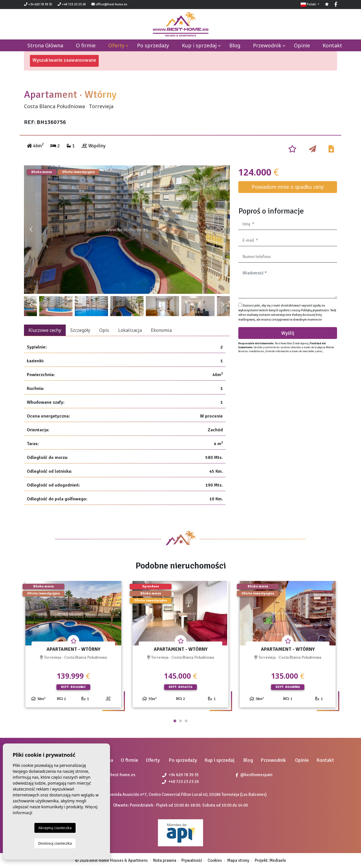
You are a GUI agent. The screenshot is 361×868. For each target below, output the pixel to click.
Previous (31, 230)
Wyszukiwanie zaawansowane (64, 60)
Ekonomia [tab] (161, 330)
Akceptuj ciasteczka (55, 828)
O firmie (86, 45)
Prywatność (192, 860)
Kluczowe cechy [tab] (45, 330)
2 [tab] (180, 721)
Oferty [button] (116, 45)
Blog (235, 45)
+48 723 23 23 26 (72, 4)
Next (223, 230)
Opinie (302, 45)
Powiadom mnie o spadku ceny (288, 187)
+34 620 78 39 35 (38, 4)
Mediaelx (278, 860)
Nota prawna (165, 860)
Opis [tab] (104, 330)
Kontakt (332, 45)
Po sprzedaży (153, 45)
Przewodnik (267, 45)
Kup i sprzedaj (199, 45)
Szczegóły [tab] (80, 330)
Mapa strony (238, 860)
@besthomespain (254, 775)
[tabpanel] (73, 646)
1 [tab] (175, 721)
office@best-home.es (111, 4)
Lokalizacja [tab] (130, 330)
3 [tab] (186, 721)
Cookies (215, 860)
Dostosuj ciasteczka (55, 843)
